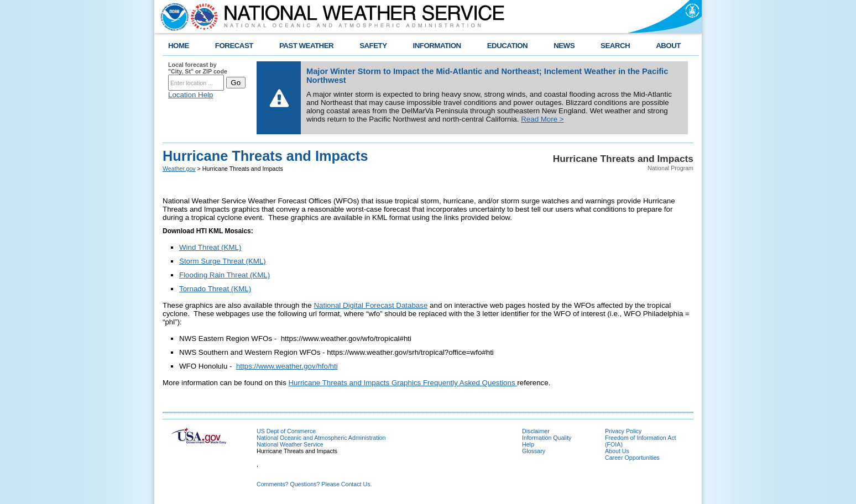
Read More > (542, 119)
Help (528, 444)
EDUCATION (507, 46)
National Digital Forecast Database (370, 305)
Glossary (534, 451)
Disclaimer (536, 431)
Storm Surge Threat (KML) (223, 261)
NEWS (564, 46)
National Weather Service (290, 444)
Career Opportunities (632, 458)
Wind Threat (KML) (210, 247)
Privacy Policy (623, 431)
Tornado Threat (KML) (215, 289)
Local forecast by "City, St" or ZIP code (198, 68)
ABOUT (668, 46)
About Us (617, 451)
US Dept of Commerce (286, 431)
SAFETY (373, 46)
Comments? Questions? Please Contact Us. (314, 484)
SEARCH (615, 46)
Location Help (191, 95)
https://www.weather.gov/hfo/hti (287, 366)
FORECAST (234, 46)
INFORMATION (437, 46)
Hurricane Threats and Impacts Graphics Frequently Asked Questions (403, 383)
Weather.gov (179, 169)
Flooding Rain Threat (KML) (225, 275)
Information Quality (547, 438)
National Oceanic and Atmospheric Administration (321, 438)
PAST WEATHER (306, 46)
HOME (179, 46)
